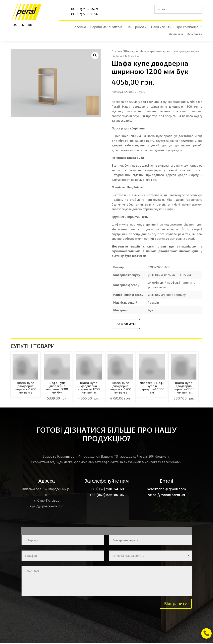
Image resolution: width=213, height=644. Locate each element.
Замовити (126, 324)
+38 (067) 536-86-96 (83, 14)
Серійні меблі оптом (106, 27)
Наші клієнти (161, 27)
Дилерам (176, 34)
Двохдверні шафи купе (154, 51)
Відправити (176, 604)
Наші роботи (137, 27)
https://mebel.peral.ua (166, 495)
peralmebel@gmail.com (166, 489)
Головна (79, 27)
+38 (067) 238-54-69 (83, 9)
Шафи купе (131, 51)
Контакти (195, 34)
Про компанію (187, 27)
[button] (95, 55)
